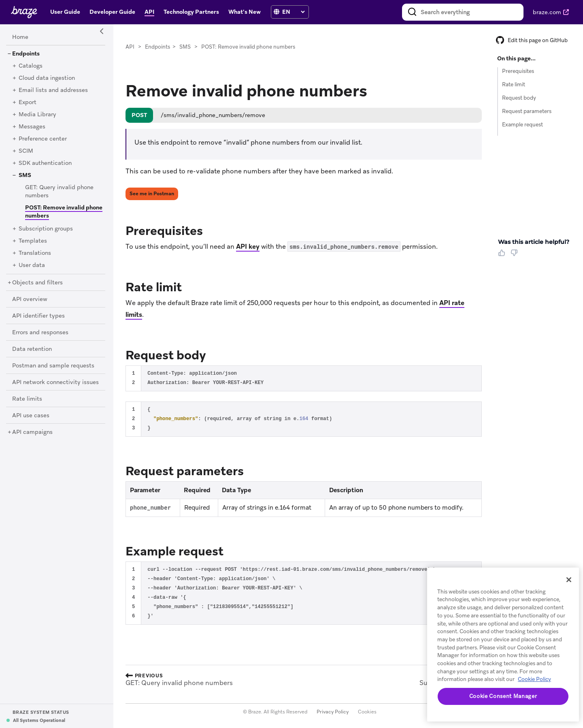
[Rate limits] (27, 399)
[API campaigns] (32, 432)
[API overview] (30, 299)
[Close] (569, 580)
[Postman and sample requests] (53, 366)
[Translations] (35, 253)
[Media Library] (37, 115)
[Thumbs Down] (516, 256)
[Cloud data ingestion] (47, 78)
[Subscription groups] (46, 229)
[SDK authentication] (45, 163)
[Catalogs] (31, 66)
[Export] (28, 102)
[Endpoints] (26, 54)
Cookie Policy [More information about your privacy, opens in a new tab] (534, 679)
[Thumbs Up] (503, 256)
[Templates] (33, 241)
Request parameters (527, 111)
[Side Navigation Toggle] (102, 32)
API (130, 47)
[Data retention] (32, 349)
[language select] (293, 12)
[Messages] (32, 127)
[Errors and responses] (40, 333)
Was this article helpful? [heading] (534, 242)
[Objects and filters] (37, 283)
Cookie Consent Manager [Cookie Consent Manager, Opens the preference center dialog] (503, 696)
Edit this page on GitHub (532, 40)
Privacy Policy (333, 712)
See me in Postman (152, 194)
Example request (522, 125)
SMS (185, 47)
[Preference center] (43, 139)
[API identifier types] (38, 316)
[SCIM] (26, 151)
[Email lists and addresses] (53, 90)
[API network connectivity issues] (55, 382)
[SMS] (25, 175)
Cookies (367, 712)
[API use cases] (31, 416)
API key (248, 247)
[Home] (20, 37)
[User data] (32, 265)
